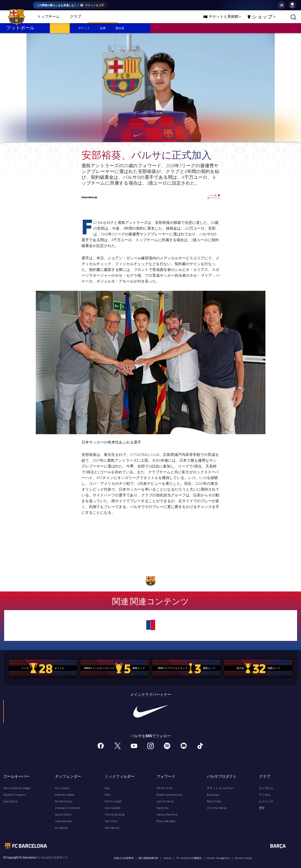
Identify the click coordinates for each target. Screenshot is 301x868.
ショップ (263, 18)
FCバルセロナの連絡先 (189, 853)
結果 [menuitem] (103, 28)
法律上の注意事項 (124, 853)
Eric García (61, 823)
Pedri (108, 790)
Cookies (167, 853)
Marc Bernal (112, 823)
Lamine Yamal (165, 796)
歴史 (262, 803)
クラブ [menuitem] (76, 17)
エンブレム (266, 783)
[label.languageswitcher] (282, 5)
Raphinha (162, 803)
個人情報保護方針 (149, 853)
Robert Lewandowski (170, 790)
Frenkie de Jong (114, 810)
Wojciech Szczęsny (15, 790)
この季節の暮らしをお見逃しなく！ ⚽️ (70, 5)
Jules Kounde (63, 816)
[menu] (292, 5)
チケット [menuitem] (84, 28)
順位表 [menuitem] (120, 28)
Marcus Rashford (167, 810)
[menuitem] (292, 4)
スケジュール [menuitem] (60, 28)
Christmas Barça (217, 803)
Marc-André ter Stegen (17, 783)
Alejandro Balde (65, 790)
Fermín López (113, 796)
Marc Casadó (113, 803)
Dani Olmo (111, 816)
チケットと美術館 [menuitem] (229, 17)
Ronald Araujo (64, 796)
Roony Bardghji (166, 816)
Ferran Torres (165, 783)
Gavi (107, 783)
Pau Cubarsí (62, 783)
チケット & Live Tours (220, 783)
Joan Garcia (10, 796)
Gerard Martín (63, 810)
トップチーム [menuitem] (48, 17)
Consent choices (243, 853)
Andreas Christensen (68, 803)
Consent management (218, 853)
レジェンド (266, 796)
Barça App (213, 790)
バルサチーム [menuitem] (103, 17)
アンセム (265, 790)
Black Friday (214, 796)
